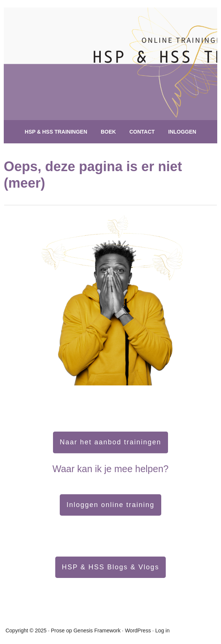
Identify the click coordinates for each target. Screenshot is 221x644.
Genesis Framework (97, 630)
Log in (162, 630)
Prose (58, 630)
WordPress (138, 630)
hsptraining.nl (96, 75)
